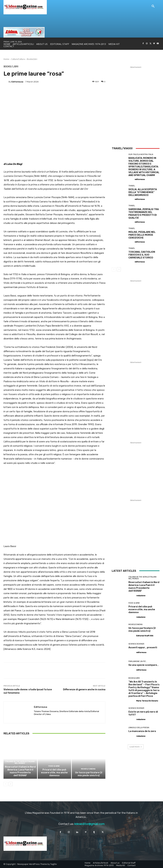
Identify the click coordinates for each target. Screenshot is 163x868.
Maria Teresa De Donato (147, 701)
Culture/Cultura (18, 59)
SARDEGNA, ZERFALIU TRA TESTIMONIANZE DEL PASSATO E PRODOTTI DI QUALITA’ (144, 214)
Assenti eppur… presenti (143, 647)
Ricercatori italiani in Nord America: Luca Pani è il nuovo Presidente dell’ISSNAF (20, 771)
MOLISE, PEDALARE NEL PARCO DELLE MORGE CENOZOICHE (142, 235)
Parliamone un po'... (138, 661)
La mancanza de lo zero (142, 731)
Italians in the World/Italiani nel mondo (20, 762)
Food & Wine (54, 766)
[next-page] (11, 784)
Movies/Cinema (88, 769)
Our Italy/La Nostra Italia (141, 154)
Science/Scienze (136, 644)
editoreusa (17, 82)
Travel (132, 186)
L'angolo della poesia (139, 728)
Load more (136, 747)
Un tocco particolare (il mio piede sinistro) (89, 774)
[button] (153, 6)
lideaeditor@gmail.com (89, 824)
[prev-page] (5, 784)
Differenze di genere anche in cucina (84, 689)
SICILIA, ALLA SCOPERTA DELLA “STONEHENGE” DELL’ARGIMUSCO (143, 192)
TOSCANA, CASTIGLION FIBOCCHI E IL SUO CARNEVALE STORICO (142, 255)
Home (6, 59)
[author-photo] (131, 179)
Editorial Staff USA (145, 636)
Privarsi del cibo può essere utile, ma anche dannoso (54, 773)
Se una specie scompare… (144, 665)
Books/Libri (32, 59)
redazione (141, 596)
